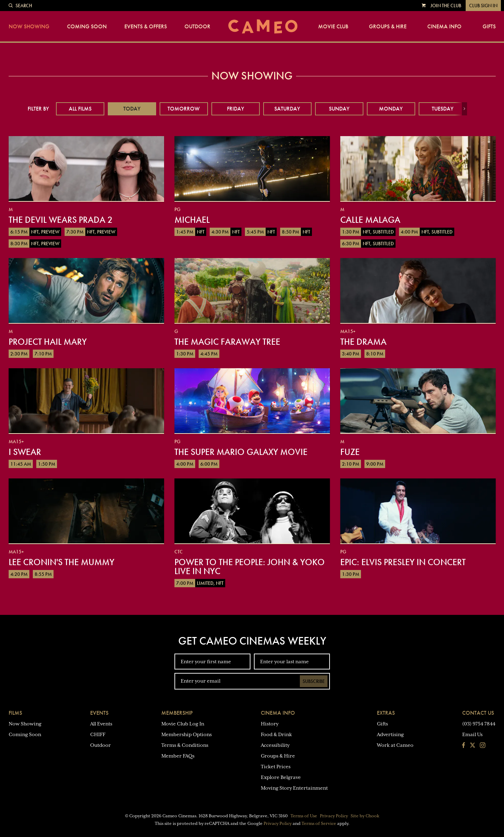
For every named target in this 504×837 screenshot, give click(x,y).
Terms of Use (304, 816)
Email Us (472, 734)
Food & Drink (276, 734)
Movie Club (333, 27)
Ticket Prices (276, 767)
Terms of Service (319, 824)
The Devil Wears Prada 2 (61, 220)
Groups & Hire (388, 27)
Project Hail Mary (48, 342)
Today (132, 109)
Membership (177, 713)
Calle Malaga (370, 220)
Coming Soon (87, 27)
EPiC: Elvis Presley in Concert (403, 562)
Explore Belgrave (281, 777)
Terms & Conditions (185, 745)
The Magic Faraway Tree (227, 342)
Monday (391, 109)
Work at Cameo (395, 745)
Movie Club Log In (183, 724)
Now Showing (29, 27)
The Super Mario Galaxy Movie (241, 452)
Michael (192, 220)
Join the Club (446, 6)
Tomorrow (184, 109)
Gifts (489, 27)
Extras (386, 713)
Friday (236, 109)
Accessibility (275, 745)
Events (99, 713)
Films (15, 713)
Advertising (390, 734)
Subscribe (314, 681)
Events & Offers (146, 27)
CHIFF (98, 734)
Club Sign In (483, 6)
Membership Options (187, 734)
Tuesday (443, 109)
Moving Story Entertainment (294, 788)
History (270, 724)
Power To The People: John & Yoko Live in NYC (250, 567)
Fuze (350, 452)
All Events (101, 724)
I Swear (25, 452)
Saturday (287, 109)
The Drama (363, 342)
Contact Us (478, 713)
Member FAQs (178, 756)
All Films (80, 109)
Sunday (339, 109)
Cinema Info (444, 27)
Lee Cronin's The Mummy (61, 562)
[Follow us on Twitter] (473, 746)
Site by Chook (365, 816)
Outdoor (197, 27)
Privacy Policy (334, 816)
